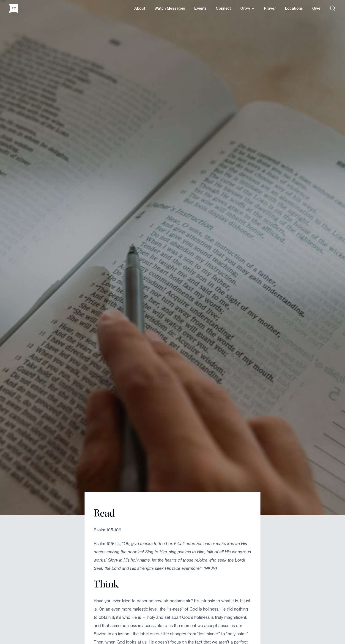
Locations (294, 8)
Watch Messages (170, 8)
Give (316, 8)
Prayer (270, 8)
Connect (223, 8)
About (140, 8)
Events (200, 8)
